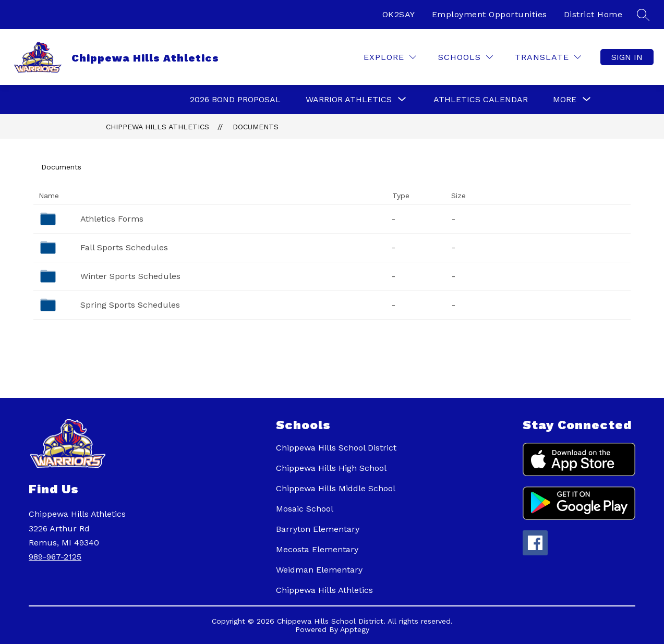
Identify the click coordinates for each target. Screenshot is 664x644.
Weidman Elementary (319, 570)
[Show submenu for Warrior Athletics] (349, 100)
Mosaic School (305, 509)
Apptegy (355, 629)
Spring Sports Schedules (130, 305)
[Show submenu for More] (565, 100)
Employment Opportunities (490, 14)
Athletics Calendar (481, 99)
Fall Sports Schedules (124, 247)
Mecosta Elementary (317, 549)
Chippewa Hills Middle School (336, 488)
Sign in (627, 57)
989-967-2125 (55, 557)
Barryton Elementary (318, 529)
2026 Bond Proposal (235, 99)
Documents (256, 127)
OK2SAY (399, 14)
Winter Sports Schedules (130, 276)
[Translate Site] (548, 57)
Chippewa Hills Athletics (158, 127)
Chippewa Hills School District (336, 448)
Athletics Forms (112, 219)
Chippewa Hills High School (331, 468)
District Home (593, 14)
